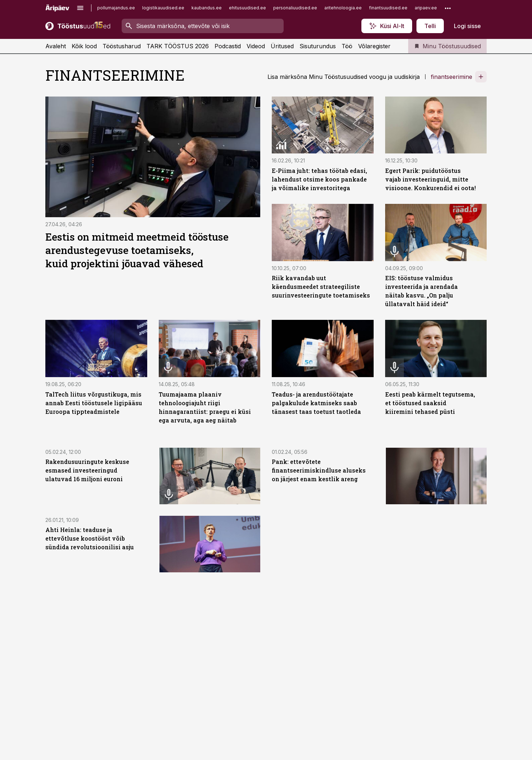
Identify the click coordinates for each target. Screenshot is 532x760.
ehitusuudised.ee (247, 8)
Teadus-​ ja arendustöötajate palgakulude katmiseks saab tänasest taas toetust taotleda (316, 403)
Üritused (282, 46)
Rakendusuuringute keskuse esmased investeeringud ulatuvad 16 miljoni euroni (87, 470)
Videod (256, 46)
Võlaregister (374, 46)
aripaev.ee (426, 8)
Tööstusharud (122, 46)
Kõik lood (84, 46)
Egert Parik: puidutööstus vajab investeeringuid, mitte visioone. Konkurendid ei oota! (430, 179)
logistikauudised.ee (163, 8)
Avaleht (56, 46)
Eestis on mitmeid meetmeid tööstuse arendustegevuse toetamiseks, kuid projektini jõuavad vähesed (137, 250)
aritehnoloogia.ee (343, 8)
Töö (347, 46)
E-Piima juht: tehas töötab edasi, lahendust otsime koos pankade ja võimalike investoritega (319, 179)
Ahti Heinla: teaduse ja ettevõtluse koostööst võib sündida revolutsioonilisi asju (90, 538)
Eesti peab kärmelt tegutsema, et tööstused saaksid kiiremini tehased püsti (430, 403)
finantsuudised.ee (388, 8)
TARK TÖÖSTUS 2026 (178, 46)
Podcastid (228, 46)
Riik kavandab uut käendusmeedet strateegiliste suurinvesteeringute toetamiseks (321, 287)
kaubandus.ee (207, 8)
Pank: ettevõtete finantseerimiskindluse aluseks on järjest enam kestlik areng (319, 470)
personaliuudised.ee (295, 8)
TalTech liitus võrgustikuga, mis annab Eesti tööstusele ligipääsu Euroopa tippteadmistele (94, 403)
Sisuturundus (318, 46)
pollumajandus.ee (116, 8)
